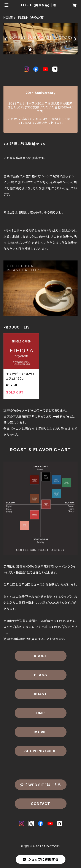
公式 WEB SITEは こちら (40, 785)
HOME (8, 18)
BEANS (41, 675)
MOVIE (40, 732)
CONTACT (40, 804)
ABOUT (40, 656)
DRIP (40, 713)
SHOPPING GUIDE (40, 751)
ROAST (40, 694)
